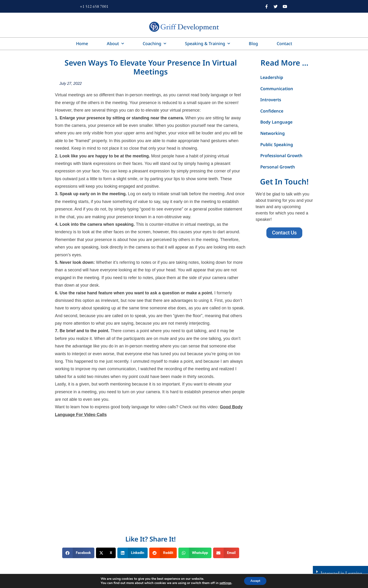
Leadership (272, 77)
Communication (277, 89)
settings (224, 583)
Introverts (271, 100)
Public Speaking (277, 144)
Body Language (276, 122)
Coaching (154, 44)
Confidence (272, 111)
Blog (253, 43)
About (115, 44)
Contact (284, 43)
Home (82, 43)
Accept (255, 581)
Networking (272, 133)
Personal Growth (278, 167)
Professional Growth (281, 156)
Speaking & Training (207, 44)
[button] (78, 553)
